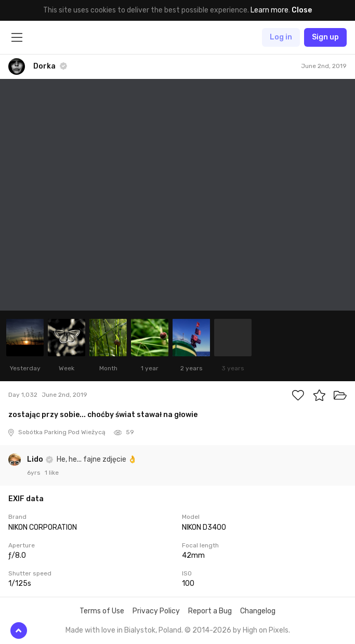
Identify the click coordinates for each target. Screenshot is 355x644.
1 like (52, 473)
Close (302, 10)
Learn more (269, 10)
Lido (36, 459)
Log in (281, 37)
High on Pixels (266, 630)
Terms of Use (102, 611)
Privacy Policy (156, 611)
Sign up (325, 37)
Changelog (258, 611)
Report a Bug (210, 611)
